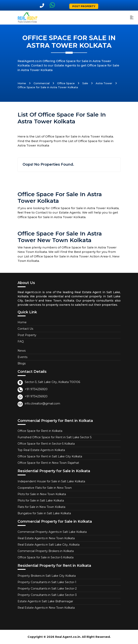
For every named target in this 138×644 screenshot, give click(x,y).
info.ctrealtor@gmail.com (42, 404)
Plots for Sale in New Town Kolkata (42, 494)
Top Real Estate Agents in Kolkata (41, 450)
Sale (85, 83)
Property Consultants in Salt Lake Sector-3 (47, 595)
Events (22, 357)
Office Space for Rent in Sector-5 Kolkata (46, 444)
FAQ (21, 341)
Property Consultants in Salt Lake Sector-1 (47, 582)
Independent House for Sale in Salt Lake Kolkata (51, 481)
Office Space (66, 83)
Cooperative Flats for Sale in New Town (45, 488)
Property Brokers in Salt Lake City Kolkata (47, 576)
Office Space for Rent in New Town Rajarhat (48, 463)
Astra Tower (104, 83)
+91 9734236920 (36, 389)
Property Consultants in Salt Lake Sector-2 (47, 589)
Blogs (22, 363)
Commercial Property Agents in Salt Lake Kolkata (52, 532)
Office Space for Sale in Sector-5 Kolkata (46, 557)
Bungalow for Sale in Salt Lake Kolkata (44, 513)
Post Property (84, 6)
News (22, 351)
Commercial (42, 83)
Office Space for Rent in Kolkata (40, 431)
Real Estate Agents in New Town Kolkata (46, 538)
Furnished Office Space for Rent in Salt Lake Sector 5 (55, 437)
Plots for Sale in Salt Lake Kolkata (41, 501)
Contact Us (25, 329)
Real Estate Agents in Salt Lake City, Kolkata (49, 545)
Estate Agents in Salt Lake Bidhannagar (45, 601)
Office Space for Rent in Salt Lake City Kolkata (50, 456)
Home (22, 83)
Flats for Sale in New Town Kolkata (41, 507)
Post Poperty (27, 335)
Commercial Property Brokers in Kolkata (46, 551)
